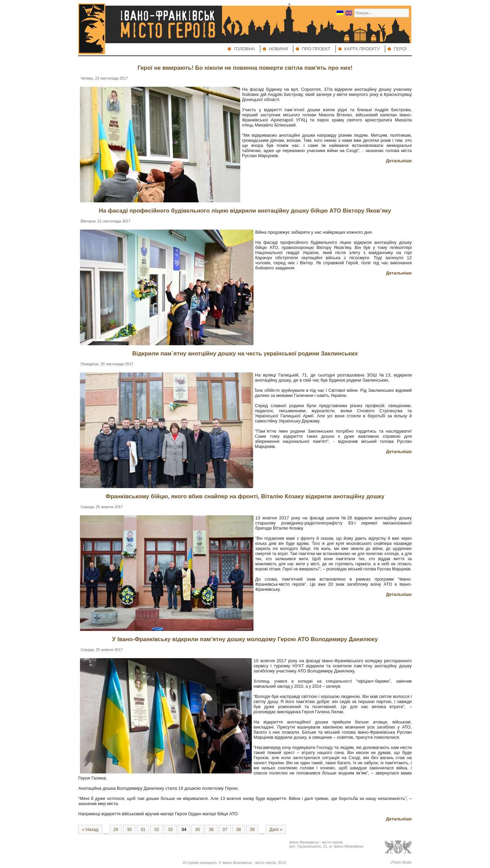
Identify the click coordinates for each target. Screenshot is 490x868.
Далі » (276, 829)
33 (170, 829)
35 (197, 829)
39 (252, 829)
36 (211, 829)
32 (157, 829)
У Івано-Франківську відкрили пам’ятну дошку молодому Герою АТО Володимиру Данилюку (245, 639)
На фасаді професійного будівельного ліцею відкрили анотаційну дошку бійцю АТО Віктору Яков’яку (245, 211)
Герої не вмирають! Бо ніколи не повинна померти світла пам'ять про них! (245, 68)
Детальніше (399, 161)
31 (143, 829)
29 (116, 829)
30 (129, 829)
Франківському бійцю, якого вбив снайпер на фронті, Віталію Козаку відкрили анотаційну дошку (245, 496)
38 (239, 829)
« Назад (90, 829)
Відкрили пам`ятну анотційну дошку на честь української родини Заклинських (245, 354)
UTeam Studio (401, 862)
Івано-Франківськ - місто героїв (249, 863)
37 (225, 829)
